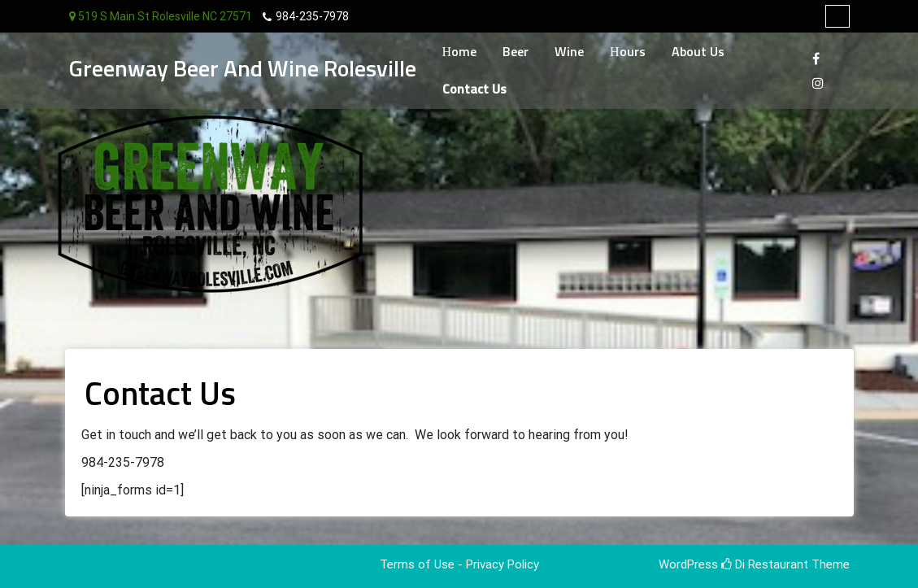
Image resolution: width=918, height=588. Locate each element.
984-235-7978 (312, 16)
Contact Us (474, 89)
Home (460, 52)
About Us (698, 52)
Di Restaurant (765, 564)
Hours (628, 52)
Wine (569, 52)
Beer (516, 52)
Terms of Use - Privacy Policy (459, 564)
